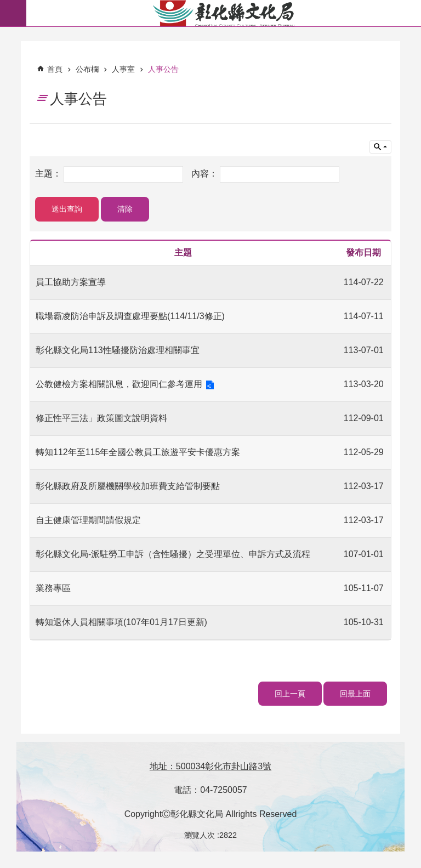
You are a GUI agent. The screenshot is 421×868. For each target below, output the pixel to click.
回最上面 (355, 694)
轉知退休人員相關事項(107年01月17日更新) (121, 622)
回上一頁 (290, 694)
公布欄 (87, 69)
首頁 (55, 69)
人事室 (123, 69)
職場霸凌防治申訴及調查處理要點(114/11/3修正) (130, 316)
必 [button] (13, 13)
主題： (49, 174)
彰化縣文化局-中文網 (224, 13)
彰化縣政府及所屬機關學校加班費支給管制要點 (128, 486)
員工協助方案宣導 (71, 282)
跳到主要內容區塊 (6, 6)
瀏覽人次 (200, 835)
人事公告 (163, 69)
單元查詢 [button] (380, 147)
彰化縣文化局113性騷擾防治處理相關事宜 (118, 350)
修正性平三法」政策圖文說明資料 (101, 418)
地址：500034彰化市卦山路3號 (210, 766)
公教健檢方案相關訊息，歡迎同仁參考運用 (119, 384)
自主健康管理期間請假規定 (88, 520)
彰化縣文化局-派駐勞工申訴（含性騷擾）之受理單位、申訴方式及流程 (173, 554)
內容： (206, 174)
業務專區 (53, 588)
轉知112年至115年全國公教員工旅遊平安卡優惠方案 (138, 452)
